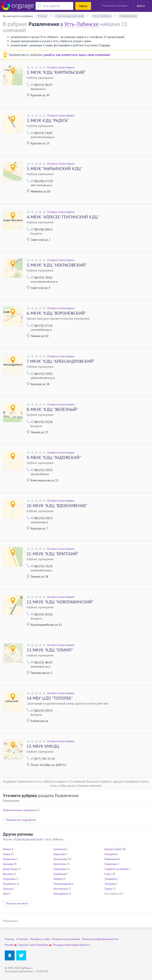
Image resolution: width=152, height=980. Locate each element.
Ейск (6, 894)
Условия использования (66, 939)
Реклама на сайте (40, 939)
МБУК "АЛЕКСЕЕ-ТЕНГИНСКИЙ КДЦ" (63, 217)
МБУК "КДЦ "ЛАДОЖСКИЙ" (54, 458)
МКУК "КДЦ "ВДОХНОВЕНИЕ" (57, 506)
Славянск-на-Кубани (116, 869)
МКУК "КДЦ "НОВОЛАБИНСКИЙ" (60, 602)
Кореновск (60, 854)
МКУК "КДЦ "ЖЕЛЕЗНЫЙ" (52, 410)
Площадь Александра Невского (71, 945)
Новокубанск (61, 894)
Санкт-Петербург (39, 945)
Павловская (111, 859)
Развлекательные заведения (20, 810)
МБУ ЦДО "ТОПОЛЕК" (50, 698)
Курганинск (60, 869)
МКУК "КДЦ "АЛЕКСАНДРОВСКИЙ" (61, 361)
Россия (7, 839)
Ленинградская (63, 884)
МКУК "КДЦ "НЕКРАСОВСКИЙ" (57, 265)
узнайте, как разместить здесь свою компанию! (77, 55)
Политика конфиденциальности (100, 939)
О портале (22, 939)
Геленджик (9, 879)
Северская (110, 864)
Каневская (60, 849)
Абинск (7, 849)
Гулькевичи (9, 884)
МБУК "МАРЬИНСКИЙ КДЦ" (54, 169)
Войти (141, 6)
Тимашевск (111, 879)
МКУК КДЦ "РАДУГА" (48, 121)
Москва (9, 945)
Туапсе (108, 889)
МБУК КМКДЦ (43, 746)
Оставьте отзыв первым (61, 67)
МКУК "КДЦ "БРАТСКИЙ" (53, 554)
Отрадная (110, 854)
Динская (8, 889)
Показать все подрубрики (21, 820)
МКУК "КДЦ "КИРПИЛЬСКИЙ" (56, 72)
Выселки (8, 874)
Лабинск (58, 879)
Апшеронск (9, 859)
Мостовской (61, 889)
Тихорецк (110, 884)
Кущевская (60, 874)
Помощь (9, 939)
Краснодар (60, 859)
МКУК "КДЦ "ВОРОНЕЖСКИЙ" (56, 313)
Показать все (10, 921)
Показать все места (17, 903)
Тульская (23, 945)
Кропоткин (60, 864)
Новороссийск (113, 849)
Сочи (107, 874)
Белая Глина (10, 869)
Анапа (7, 854)
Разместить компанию (115, 6)
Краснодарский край (29, 839)
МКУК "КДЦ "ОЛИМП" (50, 650)
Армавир (8, 864)
